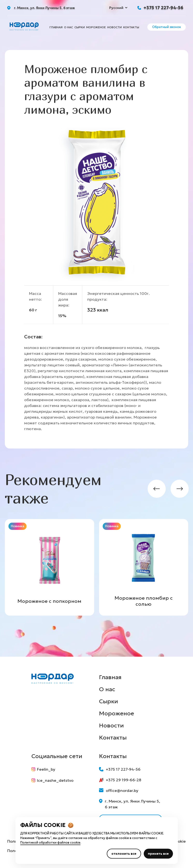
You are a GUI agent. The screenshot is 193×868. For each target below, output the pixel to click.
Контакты (131, 27)
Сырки (80, 27)
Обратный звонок (167, 27)
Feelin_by (43, 769)
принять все (158, 854)
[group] (50, 567)
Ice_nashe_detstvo (52, 780)
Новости (114, 27)
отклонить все (124, 854)
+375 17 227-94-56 (163, 8)
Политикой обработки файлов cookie (50, 843)
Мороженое (96, 27)
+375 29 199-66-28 (120, 780)
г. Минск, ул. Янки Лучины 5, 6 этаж (130, 804)
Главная (56, 27)
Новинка (18, 526)
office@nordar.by (119, 790)
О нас (68, 27)
